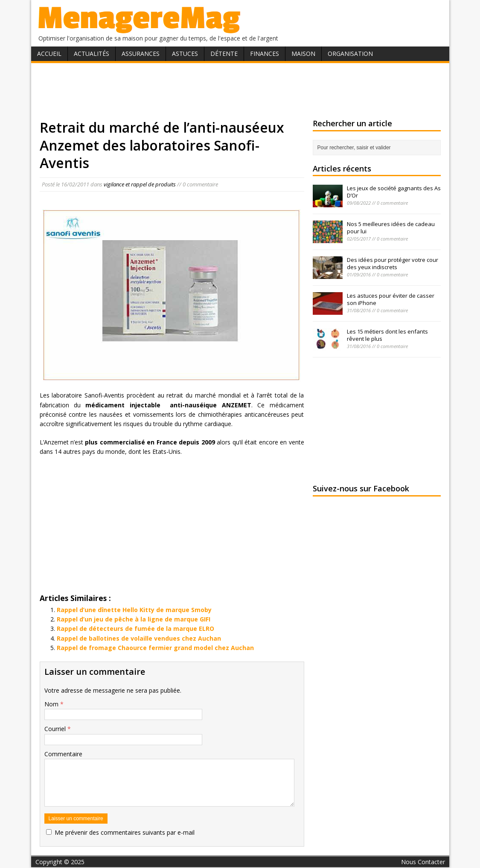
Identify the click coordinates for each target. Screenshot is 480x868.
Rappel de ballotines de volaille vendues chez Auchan (139, 638)
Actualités (92, 54)
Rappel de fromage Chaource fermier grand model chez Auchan (155, 648)
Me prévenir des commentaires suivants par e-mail (125, 832)
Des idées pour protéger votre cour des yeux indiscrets (393, 263)
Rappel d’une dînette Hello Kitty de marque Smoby (134, 610)
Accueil (49, 54)
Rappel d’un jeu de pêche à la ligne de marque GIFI (134, 619)
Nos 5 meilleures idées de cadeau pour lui (391, 228)
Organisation (350, 54)
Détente (224, 54)
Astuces (185, 54)
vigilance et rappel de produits (140, 184)
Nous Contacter (423, 862)
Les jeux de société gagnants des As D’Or (394, 192)
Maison (303, 54)
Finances (265, 54)
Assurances (141, 54)
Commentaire (63, 754)
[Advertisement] (240, 91)
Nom (52, 704)
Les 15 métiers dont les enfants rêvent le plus (387, 335)
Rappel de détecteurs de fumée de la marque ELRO (135, 629)
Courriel (56, 729)
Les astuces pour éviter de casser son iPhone (391, 299)
